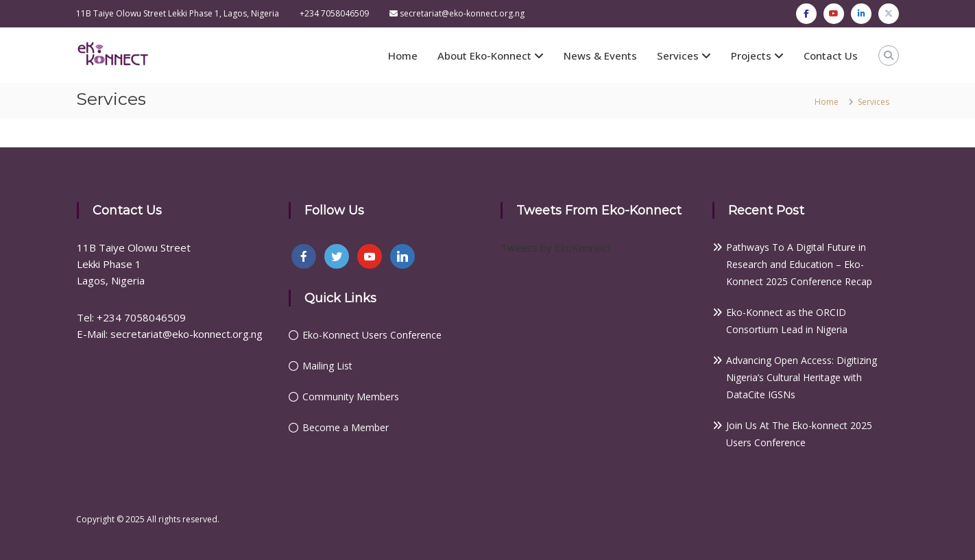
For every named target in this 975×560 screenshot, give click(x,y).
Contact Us (831, 56)
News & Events (600, 56)
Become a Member (346, 427)
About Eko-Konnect (484, 56)
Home (403, 56)
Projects (751, 56)
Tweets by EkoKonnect (556, 247)
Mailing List (327, 366)
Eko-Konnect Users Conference (372, 335)
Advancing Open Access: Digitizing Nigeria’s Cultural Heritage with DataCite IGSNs (802, 377)
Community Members (351, 397)
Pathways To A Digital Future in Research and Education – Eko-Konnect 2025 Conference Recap (799, 264)
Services (678, 56)
